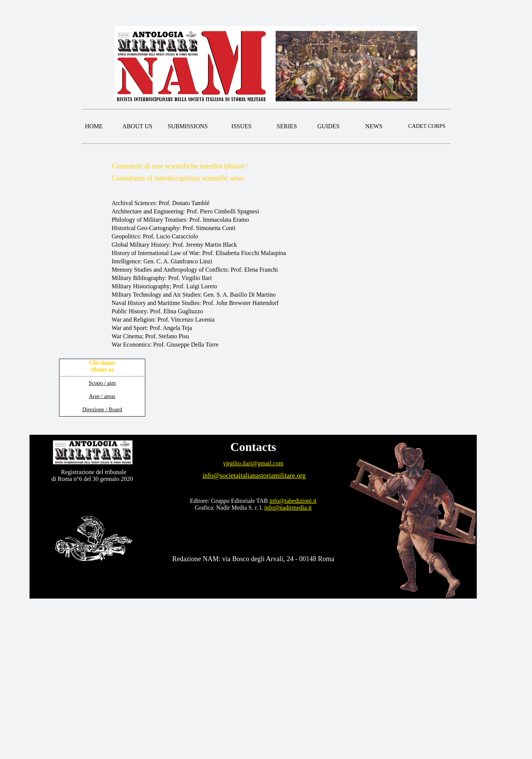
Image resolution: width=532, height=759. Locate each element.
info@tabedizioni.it (293, 501)
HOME (94, 126)
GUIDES (329, 126)
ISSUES (241, 126)
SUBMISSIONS (188, 126)
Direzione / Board (102, 409)
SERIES (287, 126)
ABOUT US (137, 126)
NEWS (374, 126)
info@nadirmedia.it (288, 508)
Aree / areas (102, 396)
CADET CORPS (427, 126)
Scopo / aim (102, 383)
